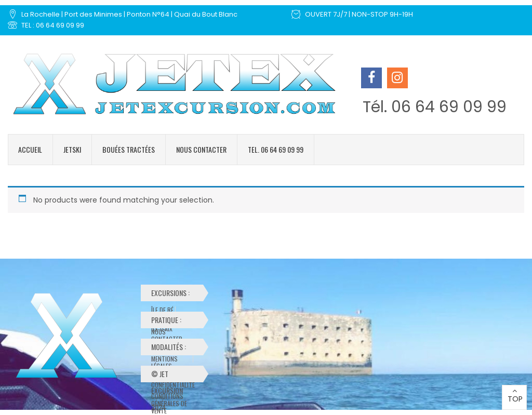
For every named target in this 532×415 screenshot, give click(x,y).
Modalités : (174, 348)
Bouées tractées (129, 149)
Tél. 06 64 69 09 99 (435, 107)
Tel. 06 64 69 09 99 (276, 149)
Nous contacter (201, 149)
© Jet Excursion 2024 (167, 375)
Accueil (30, 149)
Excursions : (172, 294)
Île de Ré (162, 310)
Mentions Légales (164, 359)
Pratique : (172, 321)
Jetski (72, 149)
